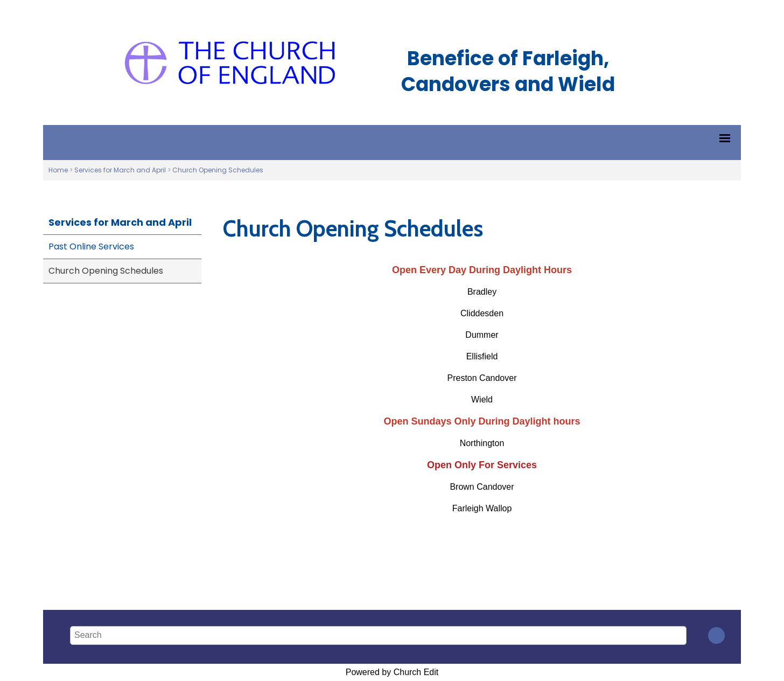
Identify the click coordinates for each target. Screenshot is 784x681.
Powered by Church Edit (392, 672)
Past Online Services (91, 246)
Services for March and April (120, 170)
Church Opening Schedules (218, 170)
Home (58, 170)
